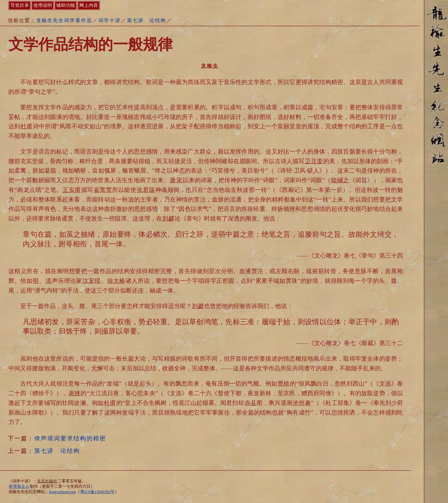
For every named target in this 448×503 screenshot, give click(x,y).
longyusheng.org (62, 492)
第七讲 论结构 (147, 20)
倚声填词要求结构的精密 (70, 438)
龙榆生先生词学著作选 (64, 20)
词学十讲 (110, 20)
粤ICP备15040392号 (97, 492)
